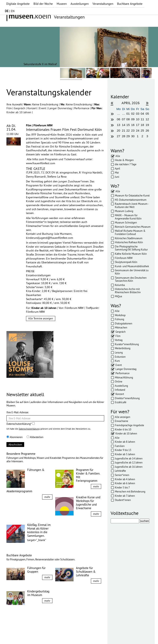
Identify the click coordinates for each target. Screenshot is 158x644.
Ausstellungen (80, 4)
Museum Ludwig (124, 211)
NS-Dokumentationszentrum (131, 200)
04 (142, 114)
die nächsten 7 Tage (126, 164)
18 (142, 125)
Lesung (119, 352)
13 (119, 125)
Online (119, 381)
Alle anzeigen (123, 417)
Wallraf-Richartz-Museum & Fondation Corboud (130, 232)
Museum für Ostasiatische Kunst (132, 195)
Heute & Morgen (124, 160)
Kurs (117, 361)
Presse (61, 634)
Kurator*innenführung (127, 344)
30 (133, 136)
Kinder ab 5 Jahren (125, 454)
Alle (118, 156)
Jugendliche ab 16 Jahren (129, 467)
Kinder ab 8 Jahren (125, 442)
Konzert (33, 108)
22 (128, 130)
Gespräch (20, 108)
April (117, 168)
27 (119, 136)
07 (123, 119)
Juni (117, 177)
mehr (47, 497)
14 (123, 125)
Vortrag (119, 340)
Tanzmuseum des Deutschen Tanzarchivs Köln (131, 279)
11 (142, 119)
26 (147, 130)
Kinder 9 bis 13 (123, 450)
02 (133, 114)
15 (128, 125)
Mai (117, 172)
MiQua (118, 296)
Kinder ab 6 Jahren (125, 483)
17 (138, 125)
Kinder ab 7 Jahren (125, 496)
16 (133, 125)
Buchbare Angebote (130, 4)
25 (142, 130)
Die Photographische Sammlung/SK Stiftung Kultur (131, 248)
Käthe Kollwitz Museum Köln (131, 254)
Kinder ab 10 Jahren (19, 112)
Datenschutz (35, 634)
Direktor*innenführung (127, 398)
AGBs (50, 634)
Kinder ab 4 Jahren (125, 479)
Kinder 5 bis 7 (122, 487)
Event (43, 108)
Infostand (120, 390)
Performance (82, 108)
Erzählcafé (121, 402)
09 (133, 119)
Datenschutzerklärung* (21, 424)
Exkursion (120, 357)
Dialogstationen (124, 323)
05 (147, 114)
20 (119, 130)
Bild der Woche (43, 4)
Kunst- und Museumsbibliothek (132, 266)
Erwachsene (122, 421)
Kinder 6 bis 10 (123, 429)
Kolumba (120, 285)
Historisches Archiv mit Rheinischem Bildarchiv (128, 291)
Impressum (16, 634)
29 (128, 136)
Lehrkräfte (120, 471)
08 (128, 119)
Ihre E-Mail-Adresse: (18, 412)
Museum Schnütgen (126, 222)
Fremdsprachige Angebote (129, 425)
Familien (120, 446)
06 (119, 119)
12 (147, 119)
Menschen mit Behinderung (130, 491)
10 (138, 119)
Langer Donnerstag (61, 108)
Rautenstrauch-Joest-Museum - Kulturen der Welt (132, 205)
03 (138, 114)
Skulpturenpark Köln (126, 262)
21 (123, 130)
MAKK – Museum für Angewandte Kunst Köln (128, 217)
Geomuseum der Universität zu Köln (132, 272)
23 (133, 130)
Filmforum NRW (124, 258)
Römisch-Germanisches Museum (133, 227)
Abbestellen (35, 437)
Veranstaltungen (103, 4)
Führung (120, 319)
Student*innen (123, 500)
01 (128, 114)
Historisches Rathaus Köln (129, 242)
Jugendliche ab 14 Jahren (129, 458)
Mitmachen (121, 327)
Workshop (120, 315)
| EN (10, 11)
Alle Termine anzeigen (41, 318)
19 (147, 125)
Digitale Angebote (18, 4)
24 (138, 130)
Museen (62, 4)
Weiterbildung (123, 348)
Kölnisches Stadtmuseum (129, 238)
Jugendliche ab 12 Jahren (129, 462)
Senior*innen (122, 475)
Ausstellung (121, 386)
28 (123, 136)
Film (9, 108)
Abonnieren (15, 437)
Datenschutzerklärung (29, 429)
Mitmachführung (124, 377)
